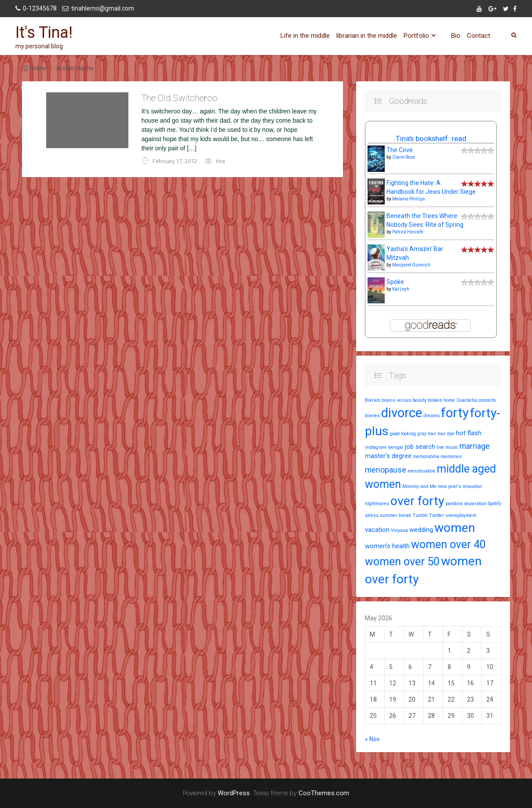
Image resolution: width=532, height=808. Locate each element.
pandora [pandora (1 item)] (454, 504)
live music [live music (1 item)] (447, 447)
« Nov (372, 739)
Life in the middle (305, 36)
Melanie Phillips (409, 199)
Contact (479, 36)
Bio (456, 36)
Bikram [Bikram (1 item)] (373, 400)
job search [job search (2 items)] (420, 447)
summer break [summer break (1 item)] (395, 515)
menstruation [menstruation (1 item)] (421, 471)
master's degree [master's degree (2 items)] (388, 456)
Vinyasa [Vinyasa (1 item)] (399, 530)
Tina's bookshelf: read (431, 138)
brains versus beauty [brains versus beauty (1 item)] (404, 400)
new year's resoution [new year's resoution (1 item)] (460, 486)
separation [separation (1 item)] (475, 504)
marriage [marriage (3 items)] (475, 446)
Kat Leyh (401, 289)
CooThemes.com (324, 793)
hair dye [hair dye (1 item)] (446, 434)
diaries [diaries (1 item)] (372, 416)
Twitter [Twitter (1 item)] (437, 515)
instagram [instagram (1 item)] (376, 447)
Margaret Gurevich (411, 265)
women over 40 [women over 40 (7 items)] (448, 544)
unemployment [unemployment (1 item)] (461, 515)
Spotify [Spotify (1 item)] (494, 504)
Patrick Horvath (408, 232)
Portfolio (416, 36)
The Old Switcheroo (180, 98)
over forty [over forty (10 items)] (417, 501)
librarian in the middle (367, 36)
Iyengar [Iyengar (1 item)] (396, 447)
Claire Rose (404, 157)
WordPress (234, 793)
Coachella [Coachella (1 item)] (467, 400)
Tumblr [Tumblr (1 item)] (420, 515)
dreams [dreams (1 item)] (432, 416)
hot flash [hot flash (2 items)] (469, 433)
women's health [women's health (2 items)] (387, 546)
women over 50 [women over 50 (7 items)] (402, 562)
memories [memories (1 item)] (451, 457)
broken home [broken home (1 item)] (441, 400)
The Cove (400, 150)
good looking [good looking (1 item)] (403, 434)
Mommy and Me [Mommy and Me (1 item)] (419, 486)
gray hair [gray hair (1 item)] (427, 434)
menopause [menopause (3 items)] (386, 470)
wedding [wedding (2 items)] (421, 530)
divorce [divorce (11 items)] (402, 413)
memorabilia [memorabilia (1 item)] (426, 457)
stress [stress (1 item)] (372, 515)
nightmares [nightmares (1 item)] (377, 504)
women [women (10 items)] (455, 528)
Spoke (395, 282)
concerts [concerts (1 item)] (487, 400)
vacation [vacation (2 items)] (377, 530)
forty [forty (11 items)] (455, 413)
